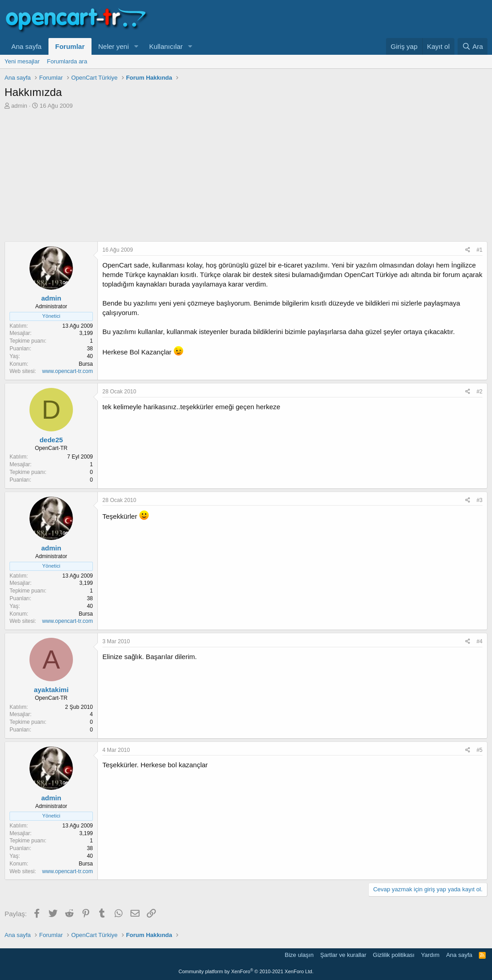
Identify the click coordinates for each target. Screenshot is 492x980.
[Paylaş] (468, 250)
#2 (480, 392)
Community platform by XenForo (246, 971)
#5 (480, 750)
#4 (480, 641)
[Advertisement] (246, 178)
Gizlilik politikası (394, 955)
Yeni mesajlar (22, 61)
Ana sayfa (27, 46)
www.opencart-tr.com (68, 371)
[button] (136, 46)
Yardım (430, 955)
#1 (480, 250)
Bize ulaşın (299, 955)
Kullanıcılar (166, 46)
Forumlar (70, 46)
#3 (480, 500)
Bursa (86, 364)
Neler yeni (114, 46)
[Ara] (473, 46)
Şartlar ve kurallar (343, 955)
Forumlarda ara (67, 61)
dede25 (51, 440)
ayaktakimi (51, 690)
